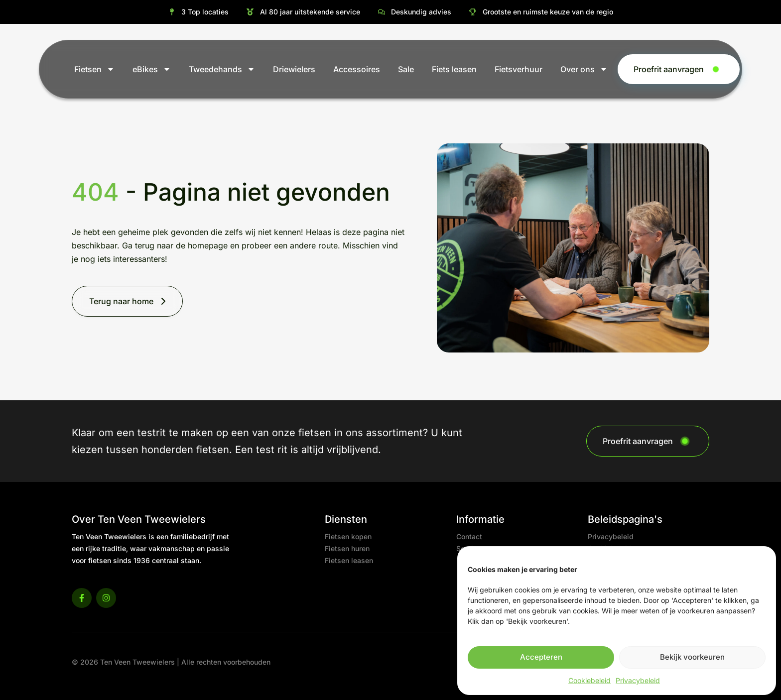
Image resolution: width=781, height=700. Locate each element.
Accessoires (357, 69)
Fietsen (94, 69)
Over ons (584, 69)
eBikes (152, 69)
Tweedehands (222, 69)
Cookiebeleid (589, 680)
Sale (406, 69)
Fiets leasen (454, 69)
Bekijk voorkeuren (692, 657)
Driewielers (294, 69)
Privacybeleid (638, 680)
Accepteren (541, 657)
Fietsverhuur (519, 69)
